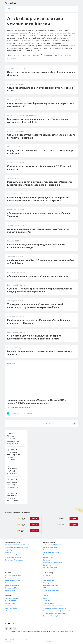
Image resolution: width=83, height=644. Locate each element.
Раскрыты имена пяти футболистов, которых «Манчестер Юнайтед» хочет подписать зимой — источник (40, 184)
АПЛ (44, 588)
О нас (45, 598)
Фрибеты (8, 553)
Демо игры (47, 565)
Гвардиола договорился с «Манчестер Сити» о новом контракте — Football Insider (38, 121)
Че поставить (12, 364)
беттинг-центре (65, 55)
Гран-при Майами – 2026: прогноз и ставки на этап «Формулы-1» (14, 439)
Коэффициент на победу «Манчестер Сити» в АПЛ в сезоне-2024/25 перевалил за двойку (37, 402)
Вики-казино (47, 555)
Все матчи (46, 576)
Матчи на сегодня (49, 578)
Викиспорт (9, 606)
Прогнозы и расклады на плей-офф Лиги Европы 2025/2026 (13, 455)
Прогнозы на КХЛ (11, 588)
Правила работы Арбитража (53, 616)
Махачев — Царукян (12, 598)
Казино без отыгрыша (51, 553)
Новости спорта (11, 601)
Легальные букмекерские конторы (17, 513)
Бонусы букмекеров (12, 550)
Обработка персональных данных (55, 614)
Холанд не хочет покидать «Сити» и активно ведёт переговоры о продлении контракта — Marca (36, 306)
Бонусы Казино (48, 558)
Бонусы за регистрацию (13, 558)
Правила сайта (48, 604)
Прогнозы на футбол (12, 581)
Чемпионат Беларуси (50, 586)
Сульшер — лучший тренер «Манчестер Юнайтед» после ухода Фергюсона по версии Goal (40, 290)
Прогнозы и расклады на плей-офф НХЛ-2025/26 (13, 470)
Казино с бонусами (50, 548)
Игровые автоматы (50, 568)
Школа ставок (10, 604)
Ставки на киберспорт (51, 591)
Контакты (46, 601)
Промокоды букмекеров (14, 560)
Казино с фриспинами (51, 550)
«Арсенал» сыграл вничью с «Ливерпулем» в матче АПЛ (39, 276)
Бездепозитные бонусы (13, 555)
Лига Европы (47, 583)
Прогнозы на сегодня (12, 578)
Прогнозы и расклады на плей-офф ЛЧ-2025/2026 (13, 497)
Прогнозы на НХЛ (11, 591)
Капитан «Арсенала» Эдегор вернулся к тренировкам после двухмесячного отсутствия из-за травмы (38, 199)
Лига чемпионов (49, 581)
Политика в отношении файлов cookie (57, 611)
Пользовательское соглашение (54, 606)
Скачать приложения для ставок (16, 548)
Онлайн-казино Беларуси (52, 545)
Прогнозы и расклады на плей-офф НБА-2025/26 (12, 484)
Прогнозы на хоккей (12, 583)
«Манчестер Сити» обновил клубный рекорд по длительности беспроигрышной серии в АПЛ (34, 337)
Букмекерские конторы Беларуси (17, 545)
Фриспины (47, 560)
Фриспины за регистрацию (52, 563)
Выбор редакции (11, 609)
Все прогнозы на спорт (13, 576)
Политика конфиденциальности (54, 609)
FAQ (6, 611)
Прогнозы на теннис (12, 586)
